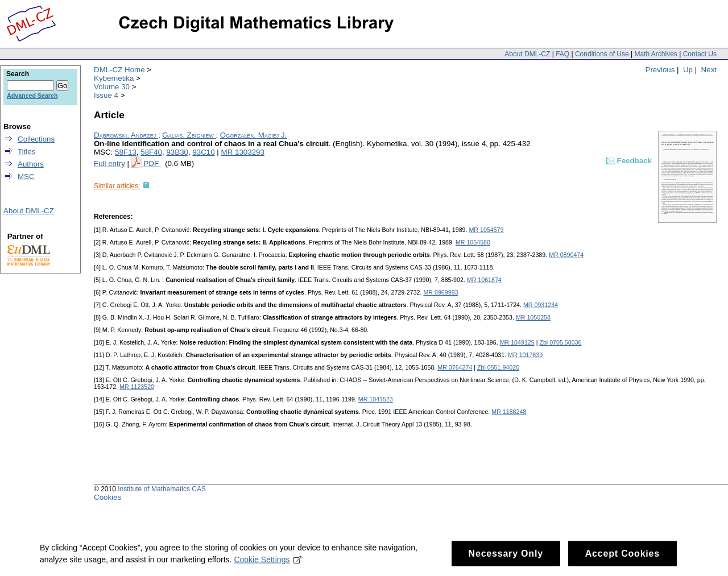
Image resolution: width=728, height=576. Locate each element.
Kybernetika (114, 78)
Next (709, 70)
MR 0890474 (566, 255)
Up (688, 70)
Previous (660, 70)
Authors (31, 164)
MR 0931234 (541, 305)
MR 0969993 (440, 292)
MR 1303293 (243, 152)
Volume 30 (112, 87)
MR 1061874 (484, 280)
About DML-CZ (527, 54)
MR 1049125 (517, 342)
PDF (152, 163)
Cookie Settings (268, 563)
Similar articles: (117, 186)
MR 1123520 (137, 387)
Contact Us (700, 54)
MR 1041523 (376, 399)
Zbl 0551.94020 (498, 367)
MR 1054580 (473, 242)
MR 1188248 (509, 412)
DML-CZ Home (119, 70)
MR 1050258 (533, 317)
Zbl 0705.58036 (560, 342)
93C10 (203, 152)
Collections (36, 139)
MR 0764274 (455, 367)
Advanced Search (32, 96)
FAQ (562, 54)
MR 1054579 (486, 230)
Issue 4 (106, 95)
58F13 (126, 152)
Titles (26, 152)
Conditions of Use (602, 54)
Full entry (109, 163)
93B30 (177, 152)
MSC (26, 177)
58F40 (151, 152)
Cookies (107, 497)
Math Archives (655, 54)
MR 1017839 (525, 355)
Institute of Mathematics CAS (162, 489)
